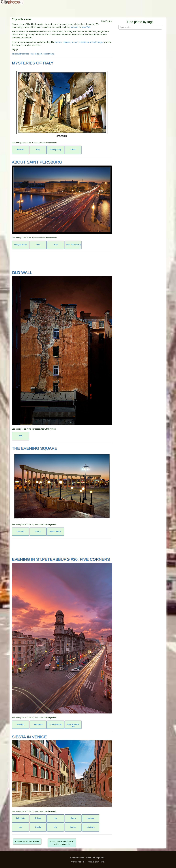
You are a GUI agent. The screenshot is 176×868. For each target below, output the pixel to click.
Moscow (74, 27)
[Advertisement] (88, 11)
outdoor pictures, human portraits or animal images (79, 42)
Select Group (49, 54)
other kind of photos (95, 858)
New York (86, 27)
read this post (36, 54)
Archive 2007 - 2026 (96, 862)
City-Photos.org (78, 862)
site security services (20, 54)
